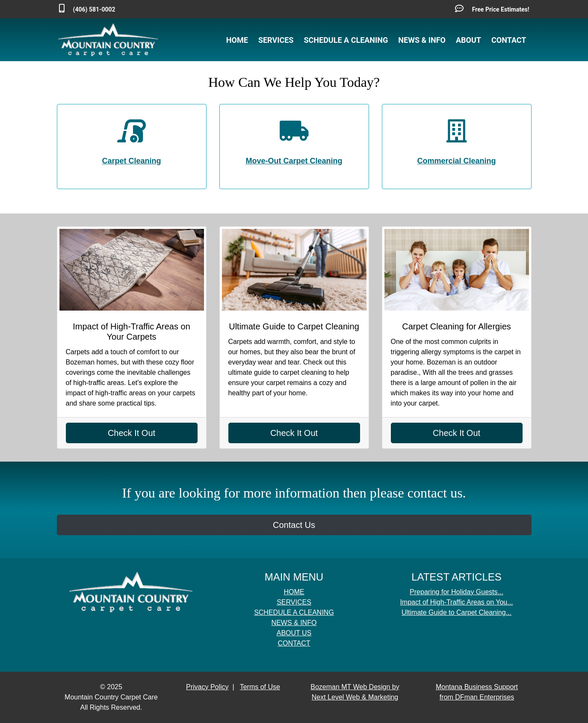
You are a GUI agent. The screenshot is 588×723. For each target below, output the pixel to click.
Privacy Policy (207, 687)
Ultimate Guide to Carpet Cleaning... (457, 612)
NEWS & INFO (422, 40)
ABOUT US (294, 633)
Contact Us (294, 525)
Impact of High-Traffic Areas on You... (456, 602)
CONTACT (509, 40)
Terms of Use (260, 687)
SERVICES (276, 40)
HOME (237, 40)
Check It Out (131, 433)
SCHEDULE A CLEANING (346, 40)
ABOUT (468, 40)
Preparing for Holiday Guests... (457, 592)
